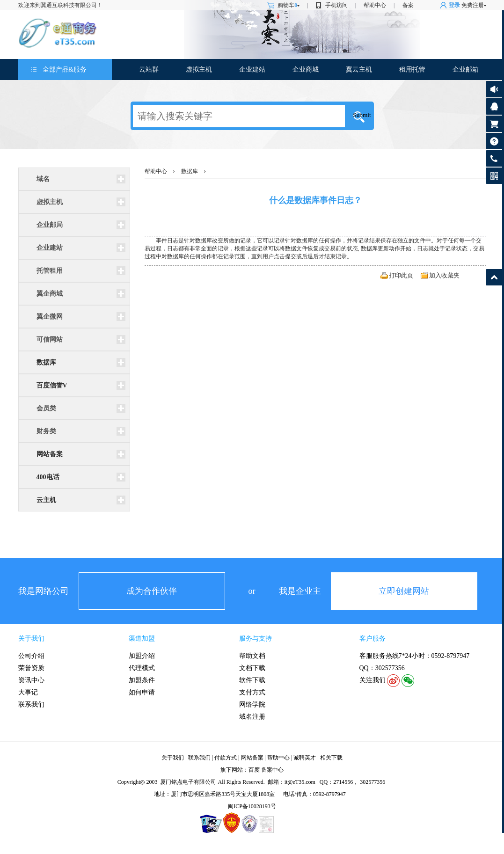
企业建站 (252, 69)
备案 (408, 5)
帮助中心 (375, 5)
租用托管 (412, 69)
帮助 (494, 141)
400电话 (48, 477)
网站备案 (50, 454)
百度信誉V (52, 385)
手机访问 (336, 5)
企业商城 (306, 69)
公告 (494, 89)
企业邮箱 (466, 69)
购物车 (289, 5)
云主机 (46, 500)
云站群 (149, 69)
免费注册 (473, 5)
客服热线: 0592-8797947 (494, 161)
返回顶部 (494, 277)
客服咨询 (494, 106)
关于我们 (31, 639)
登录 (454, 5)
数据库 (46, 362)
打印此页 (401, 275)
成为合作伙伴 (152, 591)
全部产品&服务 (65, 69)
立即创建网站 (404, 591)
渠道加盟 (142, 639)
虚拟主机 (199, 69)
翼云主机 (359, 69)
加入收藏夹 (444, 275)
